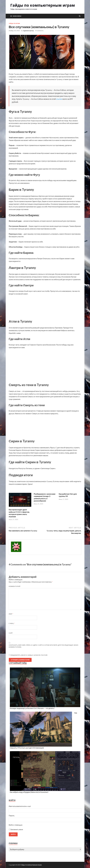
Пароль (12, 816)
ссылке (59, 99)
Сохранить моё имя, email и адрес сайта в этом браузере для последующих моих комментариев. (44, 646)
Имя (11, 614)
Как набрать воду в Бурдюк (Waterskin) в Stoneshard (29, 792)
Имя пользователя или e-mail (20, 806)
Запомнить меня (17, 829)
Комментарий (15, 586)
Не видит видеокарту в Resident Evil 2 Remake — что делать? (32, 708)
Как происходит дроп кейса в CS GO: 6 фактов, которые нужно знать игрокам (19, 513)
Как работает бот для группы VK (68, 495)
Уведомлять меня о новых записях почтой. (29, 655)
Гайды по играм (14, 23)
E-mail (12, 623)
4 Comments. (39, 31)
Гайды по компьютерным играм (43, 5)
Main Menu (17, 16)
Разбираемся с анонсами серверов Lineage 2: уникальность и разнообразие (45, 497)
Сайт (11, 633)
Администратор (28, 31)
